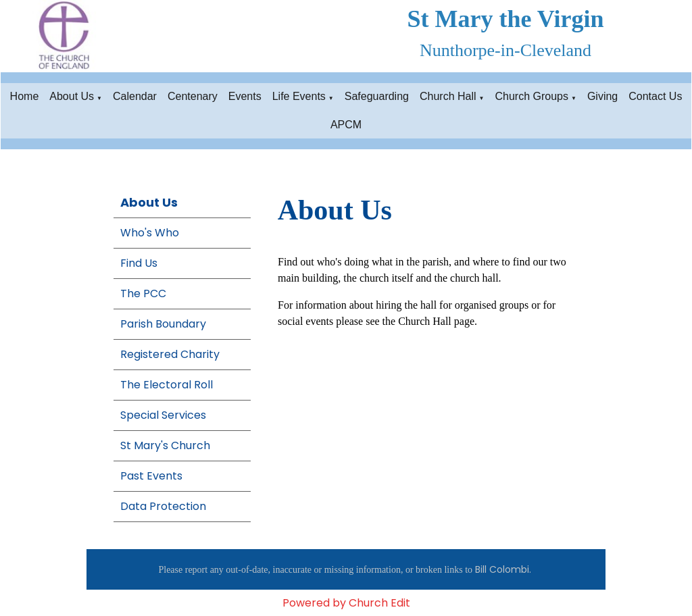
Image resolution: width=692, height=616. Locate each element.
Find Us (139, 263)
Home (25, 96)
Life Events (299, 96)
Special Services (163, 415)
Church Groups (532, 96)
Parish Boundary (163, 324)
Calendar (135, 96)
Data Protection (163, 506)
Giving (602, 96)
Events (245, 96)
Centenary (193, 96)
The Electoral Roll (167, 385)
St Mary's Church (165, 445)
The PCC (143, 293)
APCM (346, 125)
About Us (72, 96)
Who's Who (150, 233)
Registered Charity (170, 354)
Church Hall (448, 96)
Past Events (151, 476)
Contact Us (655, 96)
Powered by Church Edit (346, 603)
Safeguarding (377, 96)
